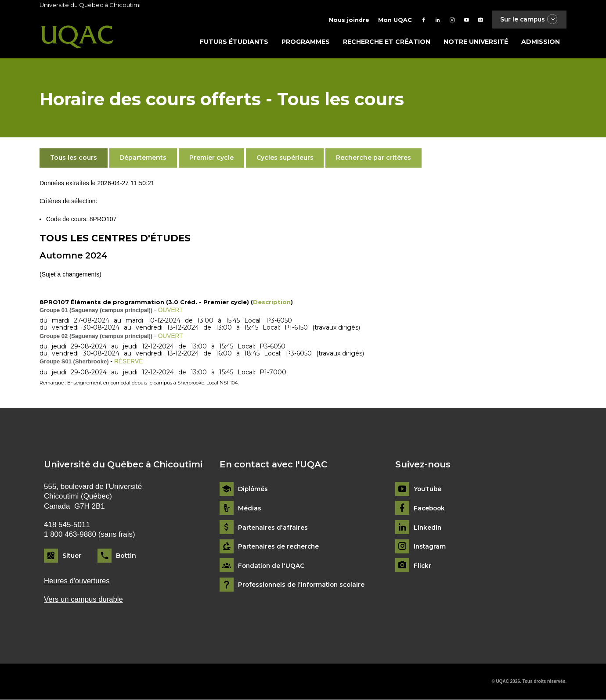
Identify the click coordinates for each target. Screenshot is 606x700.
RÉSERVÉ (129, 362)
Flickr (423, 566)
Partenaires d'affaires (273, 527)
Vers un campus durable (84, 600)
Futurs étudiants (234, 43)
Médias (250, 508)
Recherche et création (387, 43)
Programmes (306, 43)
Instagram (430, 547)
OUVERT (171, 311)
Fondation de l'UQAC (272, 566)
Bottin (126, 556)
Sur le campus (528, 20)
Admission (541, 43)
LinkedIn (428, 527)
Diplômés (253, 489)
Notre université (476, 43)
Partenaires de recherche (280, 547)
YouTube (428, 489)
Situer (72, 556)
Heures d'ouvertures (77, 581)
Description (272, 303)
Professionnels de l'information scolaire (304, 585)
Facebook (430, 508)
